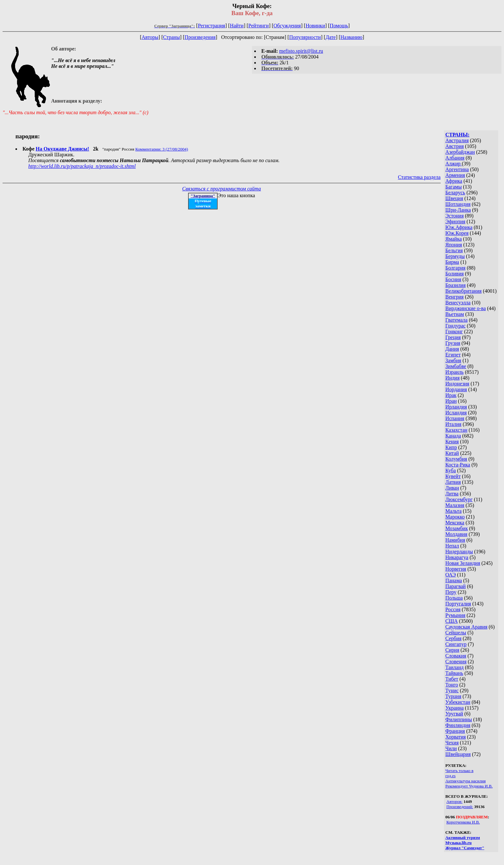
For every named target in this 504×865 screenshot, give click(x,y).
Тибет (452, 679)
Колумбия (456, 459)
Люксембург (459, 499)
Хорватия (456, 737)
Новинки (315, 26)
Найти (237, 26)
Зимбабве (456, 366)
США (452, 621)
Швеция (454, 198)
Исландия (456, 413)
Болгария (456, 268)
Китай (452, 453)
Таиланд (455, 667)
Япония (454, 245)
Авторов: (455, 801)
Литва (452, 494)
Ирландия (456, 407)
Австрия (455, 146)
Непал (452, 546)
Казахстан (456, 430)
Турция (453, 696)
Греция (453, 337)
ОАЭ (451, 575)
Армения (455, 175)
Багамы (454, 187)
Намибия (455, 540)
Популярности (305, 37)
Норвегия (456, 569)
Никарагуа (457, 557)
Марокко (455, 517)
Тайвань (454, 673)
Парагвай (456, 586)
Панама (454, 580)
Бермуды (455, 256)
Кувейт (453, 476)
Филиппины (459, 719)
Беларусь (455, 193)
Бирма (452, 262)
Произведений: (460, 807)
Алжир (454, 164)
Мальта (454, 511)
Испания (455, 418)
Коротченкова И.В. (463, 822)
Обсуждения (287, 26)
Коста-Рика (458, 465)
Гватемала (457, 320)
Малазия (455, 505)
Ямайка (454, 239)
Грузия (453, 343)
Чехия (452, 743)
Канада (453, 436)
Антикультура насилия (466, 781)
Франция (455, 731)
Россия (453, 609)
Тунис (452, 690)
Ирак (451, 395)
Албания (455, 158)
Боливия (455, 274)
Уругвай (454, 714)
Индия (453, 378)
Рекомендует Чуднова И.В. (469, 786)
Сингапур (456, 644)
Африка (454, 181)
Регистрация (212, 26)
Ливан (452, 488)
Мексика (455, 523)
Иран (451, 401)
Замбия (453, 360)
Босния (453, 279)
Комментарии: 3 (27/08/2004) (162, 149)
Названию (351, 37)
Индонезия (457, 384)
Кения (452, 442)
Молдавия (456, 534)
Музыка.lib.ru (459, 843)
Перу (451, 592)
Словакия (456, 656)
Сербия (454, 638)
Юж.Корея (457, 233)
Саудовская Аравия (467, 627)
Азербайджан (460, 152)
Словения (456, 662)
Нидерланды (459, 552)
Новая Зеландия (463, 563)
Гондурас (456, 326)
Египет (453, 355)
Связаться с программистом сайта (222, 189)
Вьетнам (455, 314)
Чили (451, 748)
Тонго (452, 685)
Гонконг (454, 331)
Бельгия (454, 250)
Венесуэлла (458, 303)
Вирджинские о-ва (466, 308)
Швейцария (458, 754)
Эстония (455, 216)
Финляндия (458, 725)
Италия (454, 424)
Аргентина (457, 169)
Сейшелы (456, 633)
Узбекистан (458, 702)
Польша (454, 598)
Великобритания (464, 291)
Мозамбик (457, 528)
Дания (452, 349)
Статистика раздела (419, 177)
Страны (171, 37)
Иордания (456, 389)
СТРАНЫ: (458, 135)
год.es (451, 776)
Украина (455, 708)
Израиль (455, 372)
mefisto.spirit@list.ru (301, 51)
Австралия (457, 140)
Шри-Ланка (458, 210)
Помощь (339, 26)
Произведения (200, 37)
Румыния (455, 615)
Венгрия (455, 297)
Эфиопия (455, 221)
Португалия (458, 604)
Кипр (451, 447)
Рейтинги (259, 26)
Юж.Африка (459, 227)
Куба (451, 470)
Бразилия (456, 285)
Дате (331, 37)
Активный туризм (463, 837)
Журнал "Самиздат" (465, 848)
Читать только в (459, 771)
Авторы (150, 37)
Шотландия (458, 204)
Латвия (453, 482)
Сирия (452, 650)
